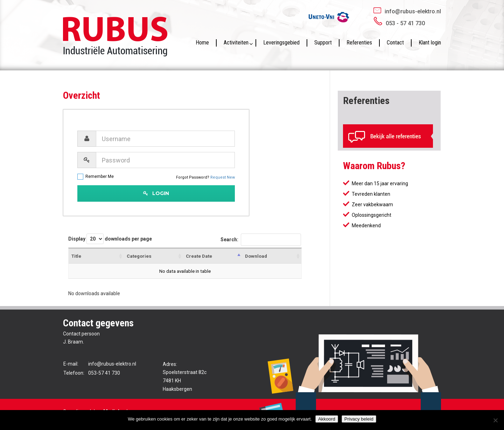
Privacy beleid (359, 419)
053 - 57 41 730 (405, 23)
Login (156, 193)
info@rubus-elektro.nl (413, 11)
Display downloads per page (110, 239)
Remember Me (96, 177)
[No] (495, 420)
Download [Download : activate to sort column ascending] (256, 256)
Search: (261, 240)
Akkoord (327, 419)
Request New (223, 177)
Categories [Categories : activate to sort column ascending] (139, 256)
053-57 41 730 (104, 373)
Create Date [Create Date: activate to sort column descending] (199, 256)
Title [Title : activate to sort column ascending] (76, 256)
